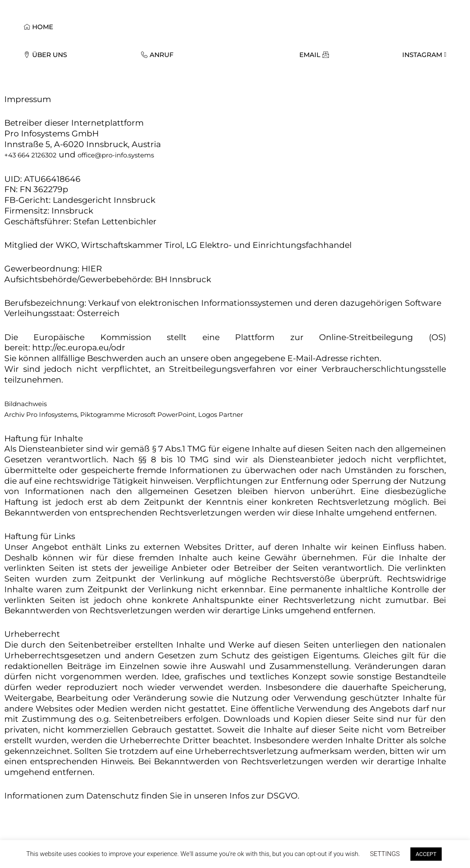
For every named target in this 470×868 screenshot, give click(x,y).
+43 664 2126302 (30, 155)
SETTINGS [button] (385, 854)
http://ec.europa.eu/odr (79, 348)
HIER (92, 269)
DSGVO (282, 796)
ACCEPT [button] (426, 854)
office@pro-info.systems (116, 155)
